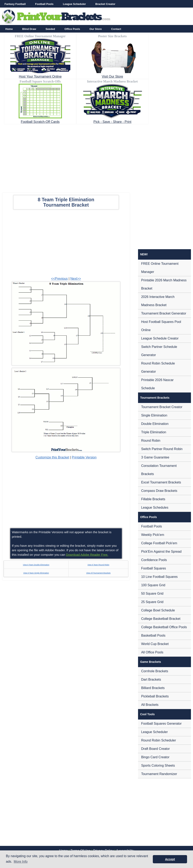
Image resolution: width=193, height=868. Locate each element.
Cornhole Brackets (155, 671)
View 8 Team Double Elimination (36, 565)
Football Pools (44, 4)
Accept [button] (170, 859)
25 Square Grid (152, 602)
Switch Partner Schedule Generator (159, 351)
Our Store (96, 29)
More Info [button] (21, 862)
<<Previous (59, 279)
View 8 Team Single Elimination (36, 573)
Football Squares (154, 568)
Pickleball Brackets (155, 696)
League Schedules (155, 508)
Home (9, 29)
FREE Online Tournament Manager (160, 268)
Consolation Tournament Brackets (159, 470)
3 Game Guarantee (155, 457)
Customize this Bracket (52, 457)
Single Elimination (154, 415)
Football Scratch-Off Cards (40, 122)
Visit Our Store (112, 76)
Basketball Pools (153, 635)
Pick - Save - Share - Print (112, 122)
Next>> (76, 279)
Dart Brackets (151, 680)
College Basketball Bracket (161, 619)
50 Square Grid (152, 594)
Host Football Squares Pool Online (161, 326)
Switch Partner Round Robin (162, 449)
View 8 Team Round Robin (98, 565)
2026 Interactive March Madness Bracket (158, 301)
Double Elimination (155, 424)
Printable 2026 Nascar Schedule (157, 384)
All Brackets (150, 705)
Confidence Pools (154, 560)
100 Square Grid (153, 585)
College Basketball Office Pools (164, 627)
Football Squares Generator (161, 724)
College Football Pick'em (159, 543)
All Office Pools (152, 652)
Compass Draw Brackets (159, 491)
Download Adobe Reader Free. (87, 555)
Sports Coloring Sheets (158, 766)
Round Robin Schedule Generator (158, 367)
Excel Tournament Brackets (161, 482)
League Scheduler (74, 4)
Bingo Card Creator (155, 757)
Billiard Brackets (153, 688)
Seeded (50, 29)
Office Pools (72, 29)
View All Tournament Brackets (98, 573)
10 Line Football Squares (159, 577)
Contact (116, 29)
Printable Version (84, 457)
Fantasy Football (15, 4)
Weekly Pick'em (153, 535)
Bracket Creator (105, 4)
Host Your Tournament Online (40, 76)
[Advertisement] (96, 157)
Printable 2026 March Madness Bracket (164, 284)
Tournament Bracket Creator (162, 407)
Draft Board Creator (155, 749)
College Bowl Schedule (158, 610)
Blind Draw (29, 29)
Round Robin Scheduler (159, 740)
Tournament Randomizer (159, 774)
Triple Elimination (154, 432)
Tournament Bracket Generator (164, 313)
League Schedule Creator (160, 338)
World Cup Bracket (155, 644)
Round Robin (151, 441)
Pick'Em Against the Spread (161, 552)
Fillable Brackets (153, 499)
